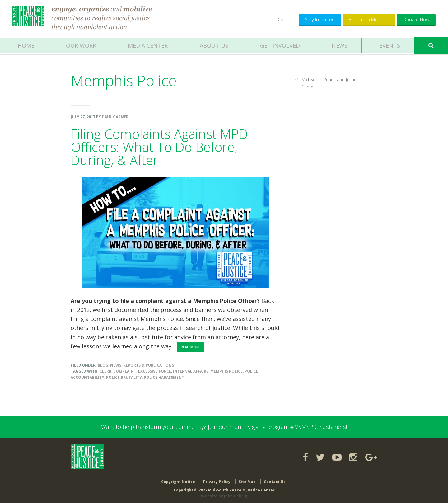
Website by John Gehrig (224, 494)
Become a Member (369, 19)
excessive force (155, 371)
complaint (125, 371)
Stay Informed (320, 19)
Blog (103, 365)
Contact (286, 19)
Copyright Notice (178, 479)
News (116, 365)
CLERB (105, 371)
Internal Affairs (191, 371)
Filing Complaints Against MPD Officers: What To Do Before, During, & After (159, 147)
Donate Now (416, 19)
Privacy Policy (217, 479)
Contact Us (275, 479)
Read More (191, 347)
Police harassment (164, 377)
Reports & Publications (149, 365)
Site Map (247, 479)
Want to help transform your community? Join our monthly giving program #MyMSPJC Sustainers (224, 427)
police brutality (124, 377)
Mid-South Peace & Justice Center (29, 19)
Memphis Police (226, 371)
